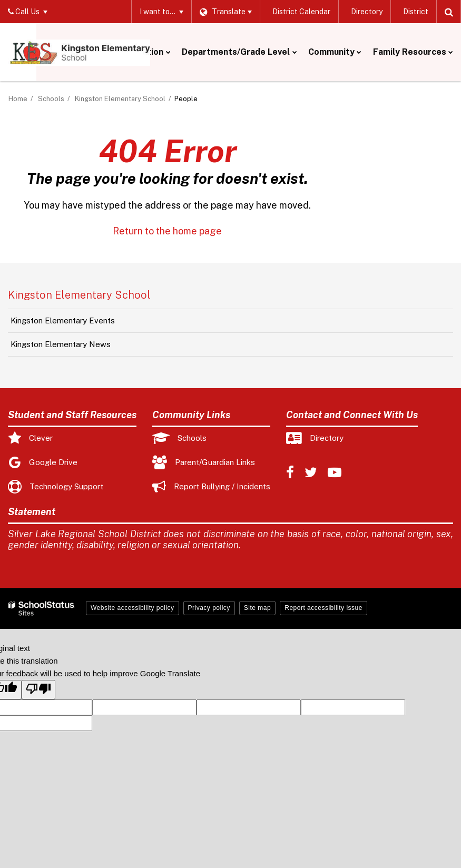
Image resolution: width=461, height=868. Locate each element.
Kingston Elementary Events (63, 320)
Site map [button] (257, 608)
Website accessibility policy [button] (133, 608)
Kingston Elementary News (61, 344)
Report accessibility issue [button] (323, 608)
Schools (51, 99)
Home (18, 99)
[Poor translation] (38, 690)
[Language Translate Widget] (225, 12)
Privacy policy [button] (209, 608)
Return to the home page (167, 231)
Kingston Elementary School (120, 99)
